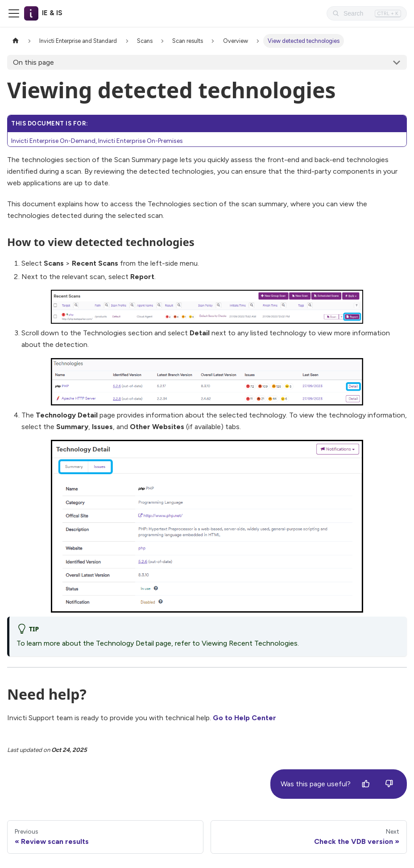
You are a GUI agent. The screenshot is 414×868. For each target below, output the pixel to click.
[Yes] (366, 784)
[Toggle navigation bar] (14, 13)
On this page (33, 62)
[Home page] (16, 41)
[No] (389, 784)
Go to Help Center (244, 718)
